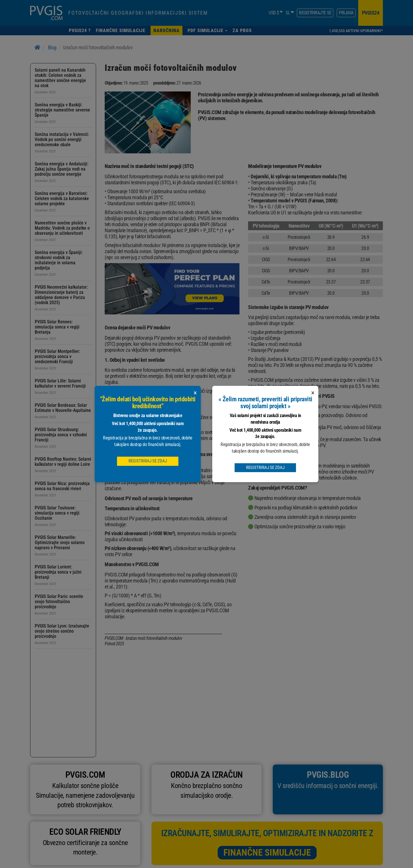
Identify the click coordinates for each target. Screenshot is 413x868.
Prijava (346, 13)
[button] (208, 31)
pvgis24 (371, 13)
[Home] (37, 47)
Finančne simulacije (267, 853)
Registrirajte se (315, 13)
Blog (52, 47)
